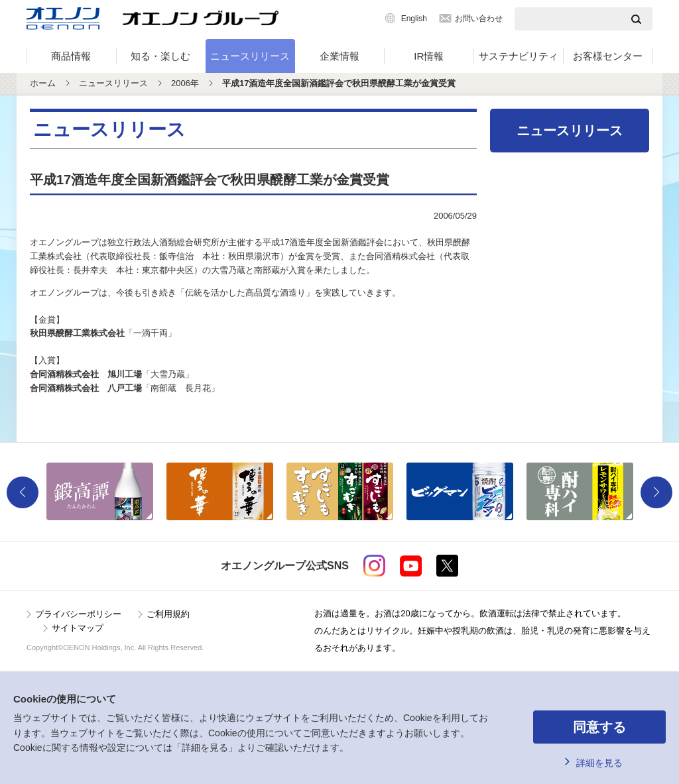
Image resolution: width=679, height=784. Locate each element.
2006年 (185, 83)
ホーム (43, 83)
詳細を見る (599, 763)
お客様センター (608, 56)
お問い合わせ (479, 19)
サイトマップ (78, 628)
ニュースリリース (250, 56)
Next (656, 492)
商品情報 (71, 56)
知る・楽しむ (160, 56)
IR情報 (429, 56)
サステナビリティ (519, 56)
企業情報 (339, 56)
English (414, 19)
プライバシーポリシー (78, 614)
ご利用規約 (168, 614)
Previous (23, 492)
